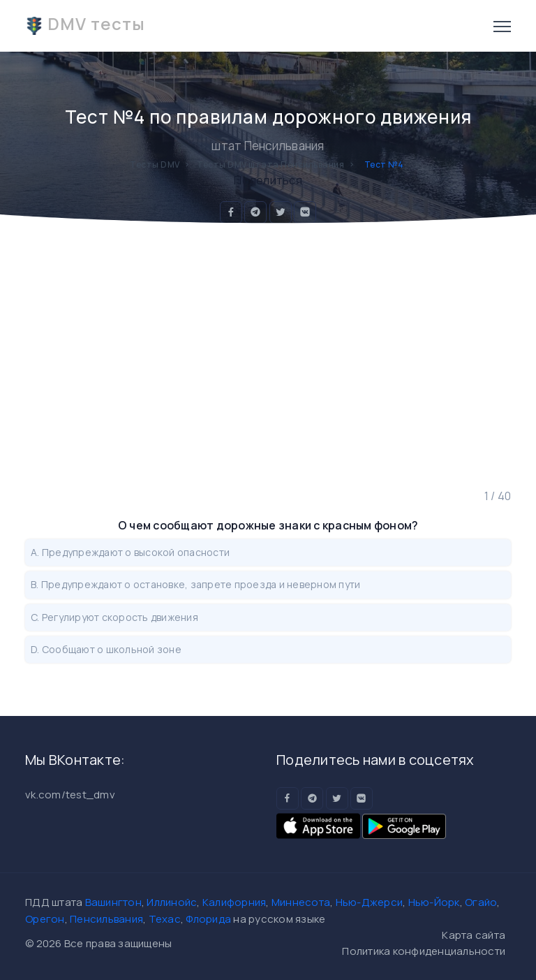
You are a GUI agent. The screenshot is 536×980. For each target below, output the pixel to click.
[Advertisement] (268, 356)
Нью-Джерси (370, 902)
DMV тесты (85, 24)
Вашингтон (113, 902)
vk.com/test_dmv (70, 795)
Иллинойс (172, 902)
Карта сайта (474, 935)
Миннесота (301, 902)
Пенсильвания (106, 919)
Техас (165, 919)
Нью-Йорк (434, 902)
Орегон (45, 919)
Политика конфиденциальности (424, 951)
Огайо (481, 902)
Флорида (208, 919)
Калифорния (234, 902)
